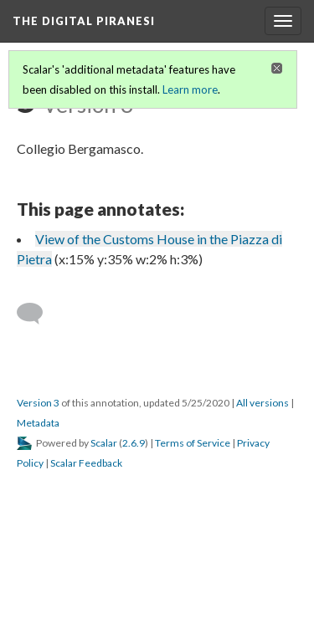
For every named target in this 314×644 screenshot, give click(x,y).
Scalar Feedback (86, 463)
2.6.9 (134, 443)
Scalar (104, 443)
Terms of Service (193, 443)
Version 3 (38, 403)
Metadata (38, 423)
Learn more (190, 89)
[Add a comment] (37, 314)
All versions (263, 403)
